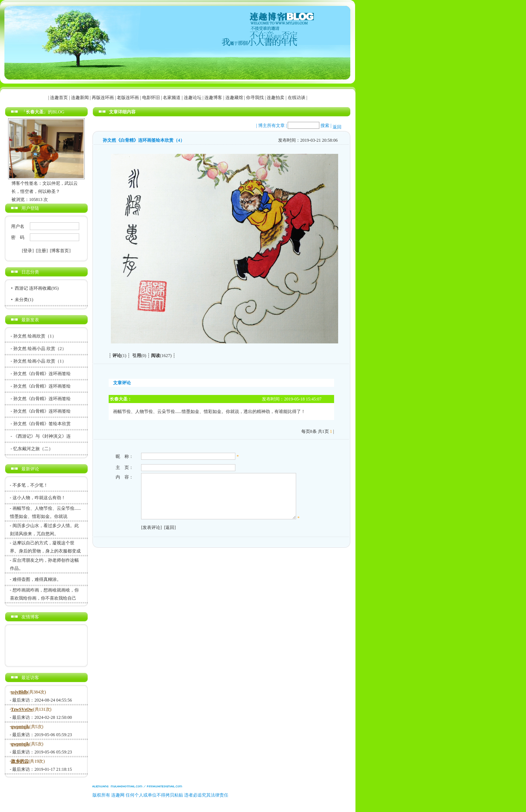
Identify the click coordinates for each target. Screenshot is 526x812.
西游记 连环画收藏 (33, 288)
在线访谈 (297, 98)
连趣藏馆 (234, 98)
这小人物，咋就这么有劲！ (39, 498)
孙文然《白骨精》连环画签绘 (42, 374)
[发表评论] (150, 536)
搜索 (325, 126)
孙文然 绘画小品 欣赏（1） (40, 361)
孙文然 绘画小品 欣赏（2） (40, 349)
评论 (117, 356)
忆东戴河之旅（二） (33, 449)
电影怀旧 (151, 98)
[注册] (42, 251)
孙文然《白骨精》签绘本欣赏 (42, 424)
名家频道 (172, 98)
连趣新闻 (80, 98)
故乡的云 (20, 761)
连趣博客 (213, 98)
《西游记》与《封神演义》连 (42, 436)
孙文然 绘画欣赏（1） (35, 336)
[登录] (28, 251)
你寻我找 (255, 98)
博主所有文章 (271, 126)
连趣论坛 (193, 98)
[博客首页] (60, 251)
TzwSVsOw (22, 709)
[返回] (169, 536)
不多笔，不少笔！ (30, 485)
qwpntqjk (20, 727)
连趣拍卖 (276, 98)
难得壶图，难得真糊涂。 (37, 579)
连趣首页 (59, 98)
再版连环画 (103, 98)
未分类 (21, 300)
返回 (337, 127)
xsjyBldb (19, 692)
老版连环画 (128, 98)
